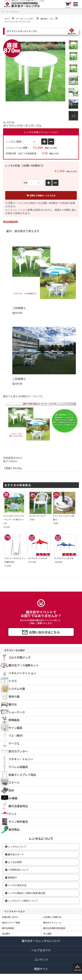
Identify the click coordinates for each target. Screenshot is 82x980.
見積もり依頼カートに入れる (41, 195)
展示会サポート (15, 854)
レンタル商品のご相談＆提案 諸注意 (25, 893)
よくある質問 (13, 862)
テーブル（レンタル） (25, 19)
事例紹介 (11, 877)
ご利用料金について (17, 870)
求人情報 (47, 934)
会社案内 (6, 934)
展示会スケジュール (52, 923)
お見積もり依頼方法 (52, 917)
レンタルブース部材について (21, 901)
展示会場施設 (8, 928)
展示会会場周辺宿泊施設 (54, 928)
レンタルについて (16, 847)
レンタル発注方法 (16, 885)
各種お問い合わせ (10, 917)
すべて (7, 19)
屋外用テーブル (47, 19)
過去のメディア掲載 (11, 923)
